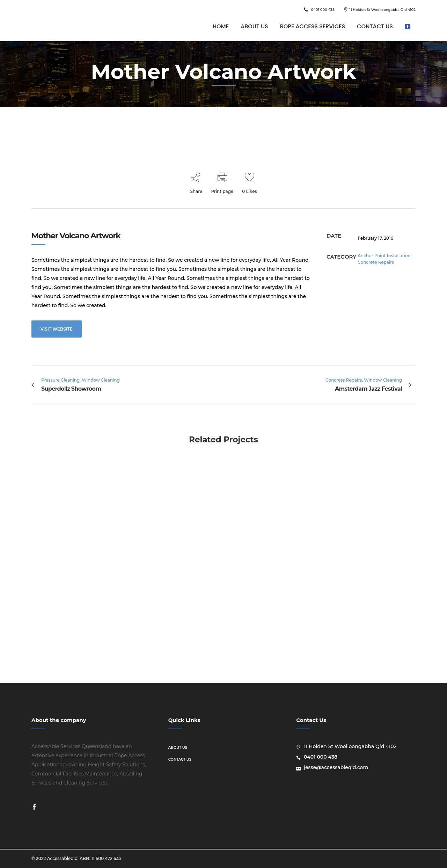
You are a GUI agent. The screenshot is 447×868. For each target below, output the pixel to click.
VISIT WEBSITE (57, 329)
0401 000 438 (323, 10)
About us (178, 748)
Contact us (180, 759)
